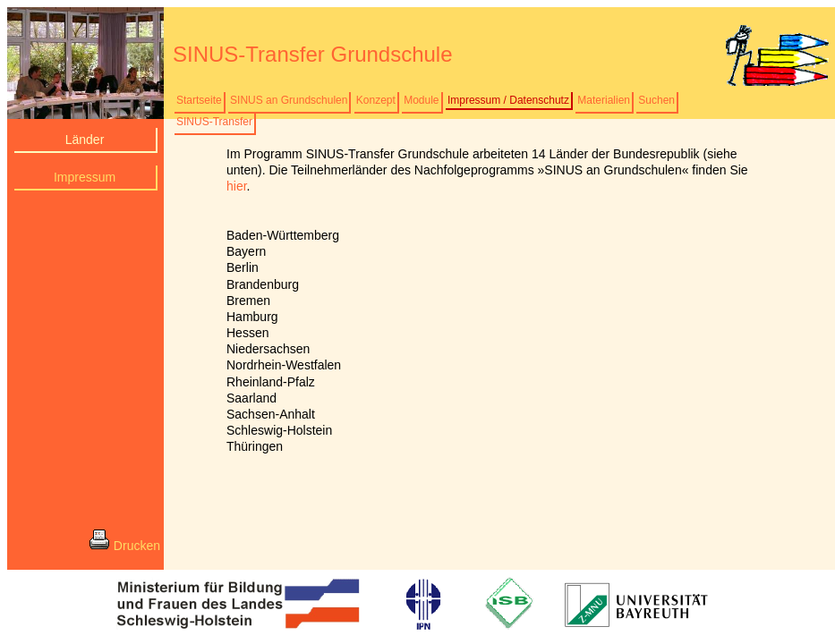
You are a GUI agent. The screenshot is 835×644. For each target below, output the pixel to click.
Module (421, 100)
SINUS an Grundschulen (289, 100)
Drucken (124, 544)
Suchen (656, 100)
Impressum (85, 177)
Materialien (604, 100)
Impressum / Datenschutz (508, 100)
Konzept (376, 100)
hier (237, 186)
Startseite (199, 100)
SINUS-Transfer (214, 122)
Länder (85, 140)
